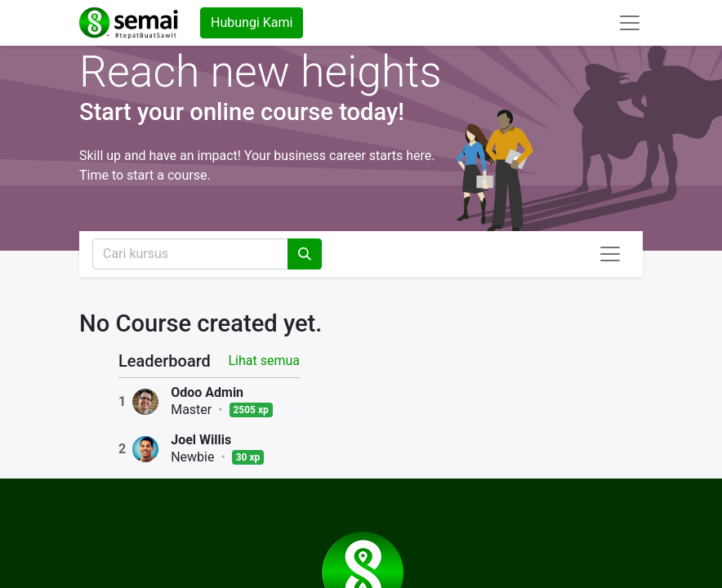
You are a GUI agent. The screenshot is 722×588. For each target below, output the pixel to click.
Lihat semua (264, 361)
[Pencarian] (305, 254)
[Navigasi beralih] (610, 254)
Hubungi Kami (252, 22)
